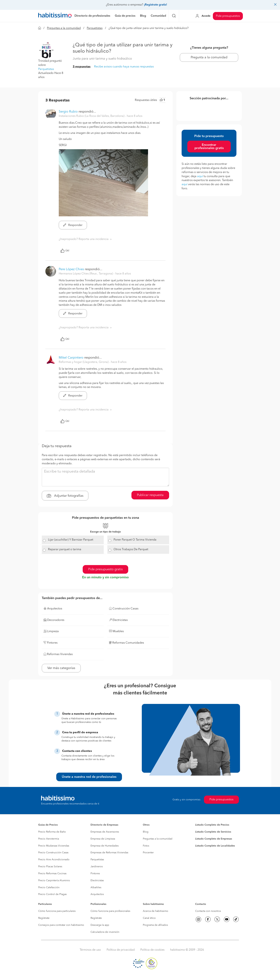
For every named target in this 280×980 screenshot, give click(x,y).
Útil (65, 251)
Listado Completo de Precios (212, 825)
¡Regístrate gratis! (155, 5)
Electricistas (97, 881)
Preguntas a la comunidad (64, 28)
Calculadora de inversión (105, 932)
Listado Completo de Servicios (213, 832)
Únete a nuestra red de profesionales (89, 777)
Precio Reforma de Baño (52, 832)
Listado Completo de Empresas (214, 839)
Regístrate (44, 918)
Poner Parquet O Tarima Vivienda (135, 540)
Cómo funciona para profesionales (110, 911)
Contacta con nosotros (208, 911)
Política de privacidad (121, 950)
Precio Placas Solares (50, 867)
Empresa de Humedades (105, 846)
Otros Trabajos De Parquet (131, 549)
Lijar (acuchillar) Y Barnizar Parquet (71, 540)
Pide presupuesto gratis (105, 569)
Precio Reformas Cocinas (52, 874)
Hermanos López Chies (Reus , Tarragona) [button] (86, 274)
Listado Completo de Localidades (215, 846)
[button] (46, 50)
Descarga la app (100, 925)
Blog (146, 832)
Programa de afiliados (155, 925)
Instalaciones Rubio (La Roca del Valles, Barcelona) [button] (92, 116)
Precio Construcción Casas (53, 853)
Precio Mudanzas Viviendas (54, 846)
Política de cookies (152, 950)
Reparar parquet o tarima (65, 549)
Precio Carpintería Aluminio (54, 881)
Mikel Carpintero (71, 358)
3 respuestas (82, 67)
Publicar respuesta (150, 495)
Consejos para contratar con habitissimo (61, 925)
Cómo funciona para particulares (57, 911)
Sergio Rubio (68, 112)
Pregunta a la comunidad (209, 57)
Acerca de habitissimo (156, 911)
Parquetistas (95, 28)
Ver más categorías (61, 668)
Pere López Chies (71, 269)
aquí (200, 176)
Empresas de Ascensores (105, 832)
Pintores (95, 874)
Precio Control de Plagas (52, 894)
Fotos (146, 846)
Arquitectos (97, 894)
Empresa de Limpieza (103, 839)
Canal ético (149, 918)
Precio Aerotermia (49, 839)
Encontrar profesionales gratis (209, 147)
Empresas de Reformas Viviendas (109, 853)
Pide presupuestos (228, 16)
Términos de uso (90, 950)
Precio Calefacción (49, 887)
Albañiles (96, 887)
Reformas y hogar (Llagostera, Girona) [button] (84, 362)
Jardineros (97, 867)
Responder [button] (73, 225)
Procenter (148, 853)
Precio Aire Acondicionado (54, 860)
